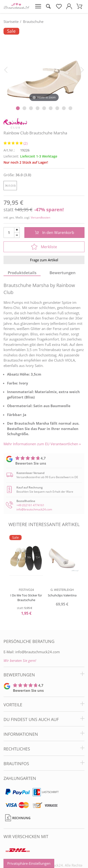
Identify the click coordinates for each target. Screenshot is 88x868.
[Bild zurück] (6, 69)
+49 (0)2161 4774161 (30, 505)
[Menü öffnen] (38, 7)
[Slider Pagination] (18, 108)
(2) (25, 143)
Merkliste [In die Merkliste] (44, 247)
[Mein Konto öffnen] (69, 7)
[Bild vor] (82, 69)
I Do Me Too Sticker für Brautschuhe (26, 598)
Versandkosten (40, 217)
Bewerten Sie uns (31, 463)
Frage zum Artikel (44, 260)
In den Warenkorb (55, 233)
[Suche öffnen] (48, 7)
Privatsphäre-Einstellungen (29, 863)
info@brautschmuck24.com (34, 509)
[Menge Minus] (17, 235)
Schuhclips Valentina (62, 595)
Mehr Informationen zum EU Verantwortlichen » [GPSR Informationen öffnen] (42, 444)
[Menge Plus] (17, 230)
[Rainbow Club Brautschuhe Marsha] (44, 65)
